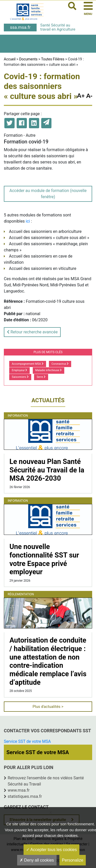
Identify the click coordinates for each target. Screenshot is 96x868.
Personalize (73, 860)
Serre (41, 377)
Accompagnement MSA (28, 364)
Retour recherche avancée (32, 332)
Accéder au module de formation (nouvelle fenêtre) (48, 194)
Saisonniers (20, 377)
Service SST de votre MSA (27, 741)
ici (28, 221)
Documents (28, 59)
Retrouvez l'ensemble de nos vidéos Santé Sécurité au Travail (46, 781)
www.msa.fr (19, 790)
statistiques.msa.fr (25, 796)
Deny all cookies (37, 860)
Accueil (10, 59)
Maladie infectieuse (49, 370)
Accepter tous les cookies (51, 850)
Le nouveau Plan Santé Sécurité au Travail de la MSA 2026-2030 (47, 470)
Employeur (19, 370)
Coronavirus (60, 364)
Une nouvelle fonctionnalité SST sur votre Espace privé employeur (44, 559)
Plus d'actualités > (48, 707)
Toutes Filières (53, 59)
